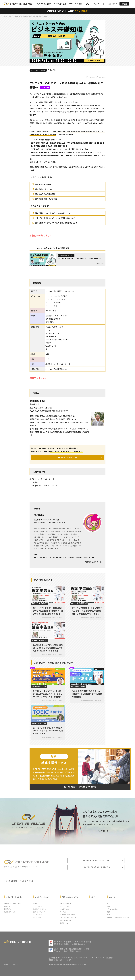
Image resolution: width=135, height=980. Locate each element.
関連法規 (52, 70)
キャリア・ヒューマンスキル (38, 70)
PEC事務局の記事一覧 (92, 563)
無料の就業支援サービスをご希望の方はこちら (80, 789)
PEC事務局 (39, 517)
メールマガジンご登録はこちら (68, 458)
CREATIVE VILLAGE (68, 11)
